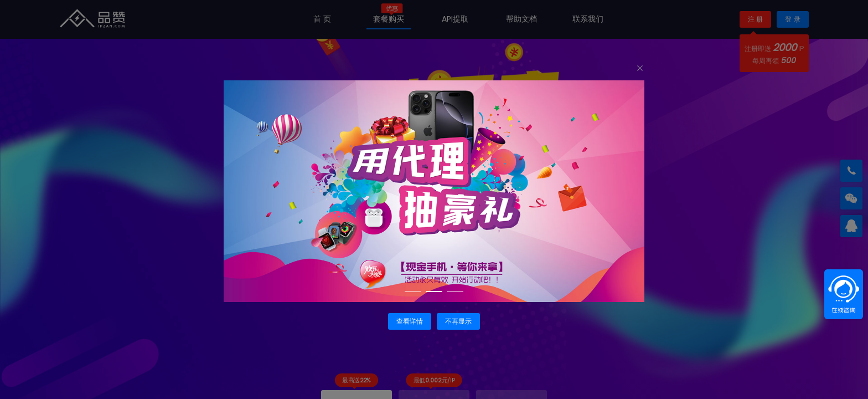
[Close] (640, 69)
